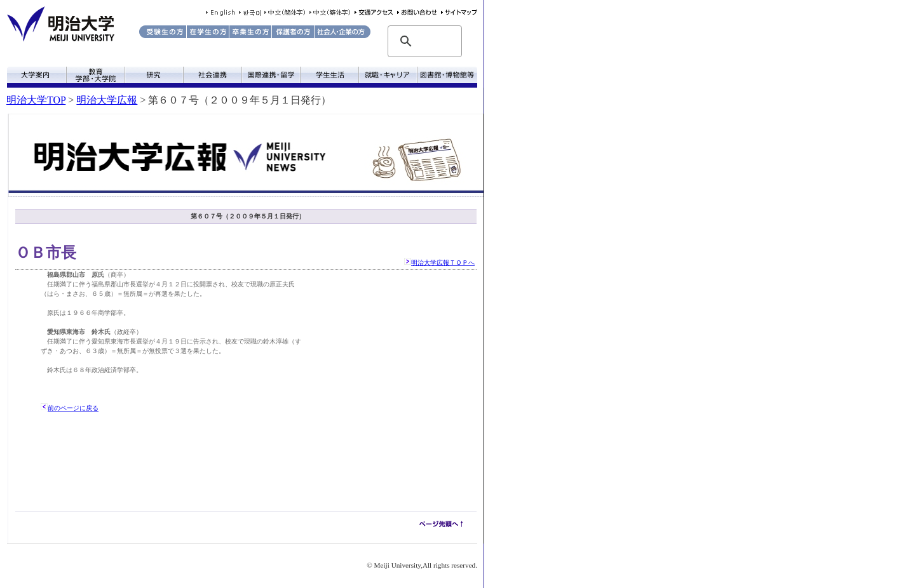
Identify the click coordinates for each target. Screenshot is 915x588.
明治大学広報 (107, 100)
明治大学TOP (36, 100)
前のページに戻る (73, 408)
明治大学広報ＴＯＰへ (443, 263)
